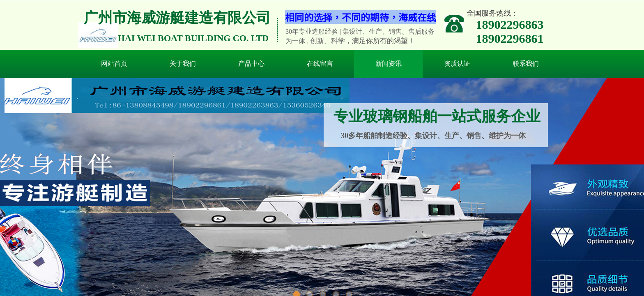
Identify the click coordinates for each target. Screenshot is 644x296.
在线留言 (320, 64)
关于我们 (183, 64)
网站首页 (114, 64)
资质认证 (457, 64)
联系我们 (526, 64)
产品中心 (251, 64)
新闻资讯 (389, 64)
